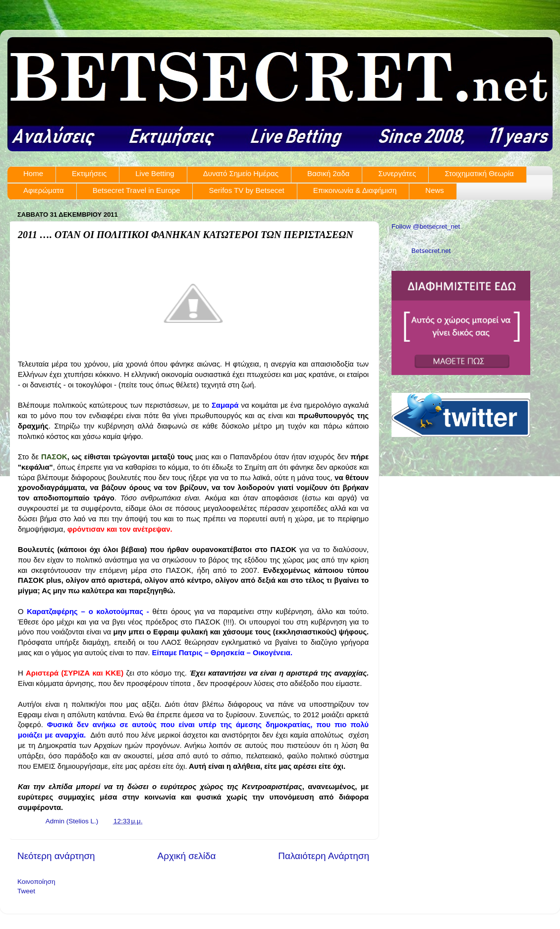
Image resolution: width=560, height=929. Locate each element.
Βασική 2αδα (328, 173)
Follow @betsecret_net (426, 226)
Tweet (26, 891)
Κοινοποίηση (36, 882)
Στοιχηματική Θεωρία (479, 173)
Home (33, 173)
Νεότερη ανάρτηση (56, 856)
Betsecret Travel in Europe (137, 190)
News (435, 190)
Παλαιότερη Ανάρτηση (324, 856)
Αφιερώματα (44, 190)
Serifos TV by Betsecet (246, 190)
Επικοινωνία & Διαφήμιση (355, 190)
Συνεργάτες (397, 173)
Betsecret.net (431, 251)
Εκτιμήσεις (89, 173)
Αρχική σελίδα (187, 856)
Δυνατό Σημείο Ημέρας (241, 173)
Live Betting (155, 173)
